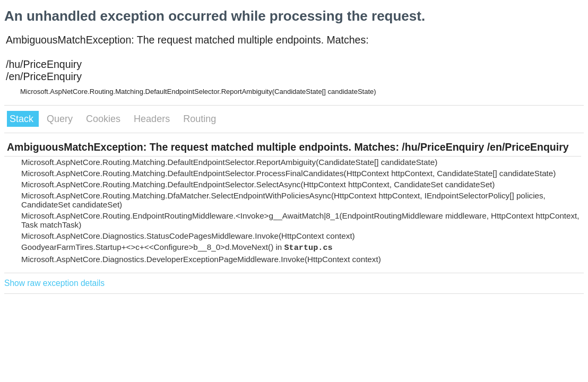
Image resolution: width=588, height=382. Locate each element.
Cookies (105, 119)
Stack (23, 119)
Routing (200, 119)
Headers (153, 119)
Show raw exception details (54, 283)
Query (61, 119)
